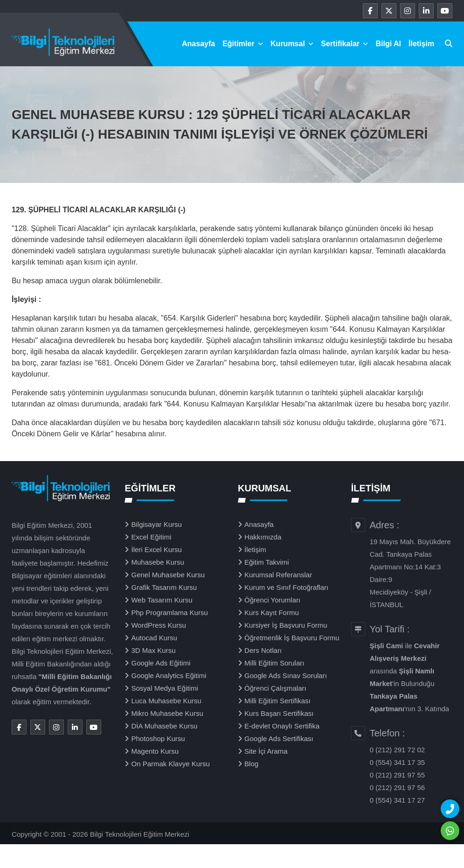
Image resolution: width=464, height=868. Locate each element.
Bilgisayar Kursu (156, 524)
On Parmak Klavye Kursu (170, 764)
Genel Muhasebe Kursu (168, 575)
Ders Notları (263, 650)
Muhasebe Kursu (157, 562)
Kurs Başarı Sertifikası (279, 713)
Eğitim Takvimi (267, 562)
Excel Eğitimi (151, 537)
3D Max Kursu (153, 650)
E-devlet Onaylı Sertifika (282, 726)
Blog (251, 764)
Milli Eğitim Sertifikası (277, 701)
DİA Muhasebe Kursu (164, 726)
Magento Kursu (155, 751)
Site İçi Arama (266, 751)
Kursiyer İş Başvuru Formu (286, 625)
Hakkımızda (263, 537)
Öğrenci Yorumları (272, 600)
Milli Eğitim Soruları (274, 663)
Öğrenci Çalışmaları (275, 688)
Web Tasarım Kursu (162, 600)
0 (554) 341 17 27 (397, 800)
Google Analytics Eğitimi (169, 675)
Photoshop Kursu (158, 738)
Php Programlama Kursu (169, 612)
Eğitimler (243, 44)
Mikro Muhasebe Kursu (167, 713)
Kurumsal (292, 44)
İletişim (421, 44)
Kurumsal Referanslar (278, 575)
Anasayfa (198, 44)
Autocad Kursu (154, 638)
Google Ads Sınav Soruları (286, 675)
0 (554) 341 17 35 (397, 762)
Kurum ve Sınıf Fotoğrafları (286, 587)
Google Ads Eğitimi (161, 663)
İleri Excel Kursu (156, 549)
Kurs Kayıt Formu (272, 612)
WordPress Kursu (158, 625)
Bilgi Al (388, 44)
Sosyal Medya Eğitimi (164, 688)
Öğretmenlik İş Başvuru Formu (292, 638)
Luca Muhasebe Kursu (166, 701)
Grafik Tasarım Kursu (164, 587)
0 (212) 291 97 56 (397, 787)
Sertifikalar (344, 44)
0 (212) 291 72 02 (397, 750)
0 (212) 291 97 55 (397, 775)
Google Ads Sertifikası (279, 738)
